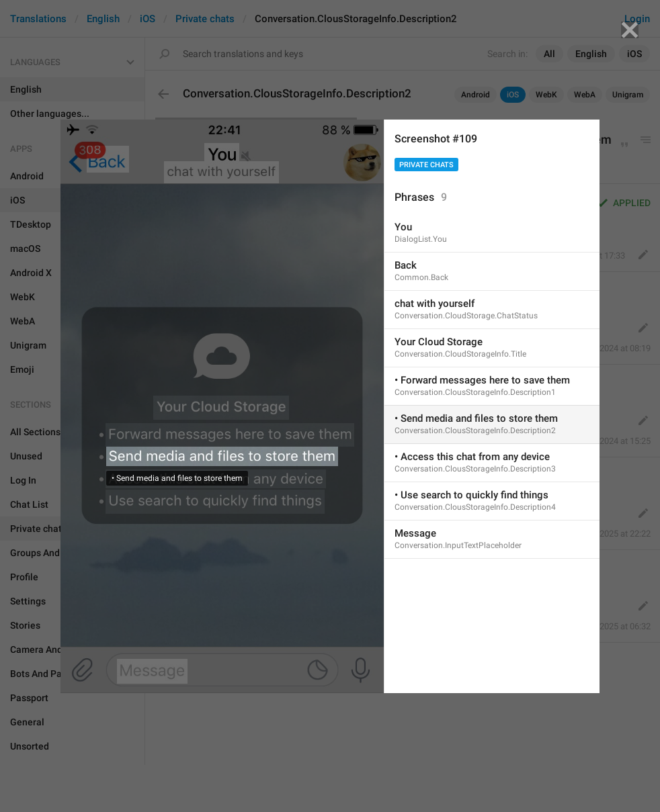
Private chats (426, 165)
